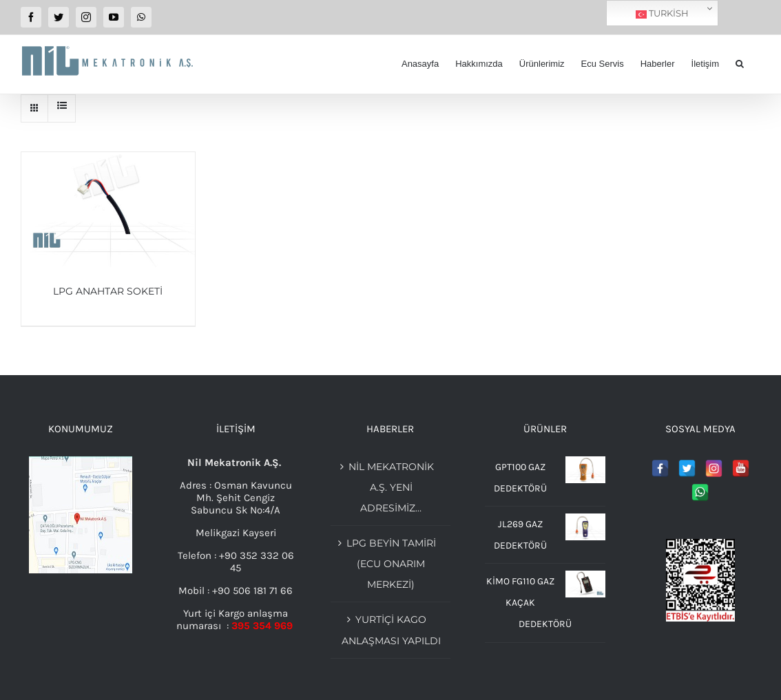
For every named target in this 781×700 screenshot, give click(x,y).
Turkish (662, 14)
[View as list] (62, 105)
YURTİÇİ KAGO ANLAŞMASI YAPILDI (391, 630)
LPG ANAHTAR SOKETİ (108, 291)
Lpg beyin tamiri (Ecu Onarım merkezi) (391, 564)
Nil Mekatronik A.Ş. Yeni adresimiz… (391, 487)
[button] (740, 64)
